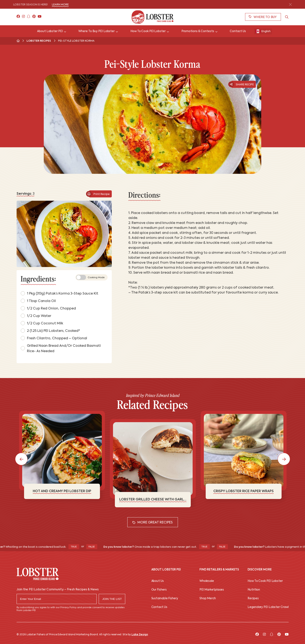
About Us (158, 581)
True (77, 547)
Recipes (253, 599)
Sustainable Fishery (165, 599)
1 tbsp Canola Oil (38, 301)
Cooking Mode (90, 277)
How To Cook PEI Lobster (265, 581)
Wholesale (207, 581)
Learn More (60, 5)
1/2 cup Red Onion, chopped (48, 308)
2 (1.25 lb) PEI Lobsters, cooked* (50, 331)
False (95, 547)
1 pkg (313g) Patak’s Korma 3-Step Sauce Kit (60, 293)
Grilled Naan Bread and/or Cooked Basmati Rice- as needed (61, 349)
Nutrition (254, 590)
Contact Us (159, 607)
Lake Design (140, 635)
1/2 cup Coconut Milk (42, 323)
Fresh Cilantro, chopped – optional (54, 338)
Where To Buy (263, 17)
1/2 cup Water (36, 316)
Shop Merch (208, 599)
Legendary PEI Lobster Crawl (268, 607)
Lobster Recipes (39, 41)
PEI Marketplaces (212, 590)
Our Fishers (159, 590)
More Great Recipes (153, 523)
